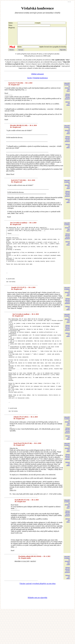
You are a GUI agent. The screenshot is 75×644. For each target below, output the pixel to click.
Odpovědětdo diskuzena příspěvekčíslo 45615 (67, 91)
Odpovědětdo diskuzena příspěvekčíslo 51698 (67, 594)
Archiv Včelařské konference (38, 81)
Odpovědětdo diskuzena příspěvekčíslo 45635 (67, 481)
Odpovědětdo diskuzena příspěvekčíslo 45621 (67, 306)
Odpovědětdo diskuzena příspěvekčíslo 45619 (67, 230)
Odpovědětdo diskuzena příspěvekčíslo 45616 (67, 133)
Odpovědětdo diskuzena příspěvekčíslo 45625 (67, 333)
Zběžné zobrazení (37, 77)
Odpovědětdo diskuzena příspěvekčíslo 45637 (67, 537)
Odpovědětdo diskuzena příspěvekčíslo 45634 (67, 454)
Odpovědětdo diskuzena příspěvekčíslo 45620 (67, 188)
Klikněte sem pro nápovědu (37, 631)
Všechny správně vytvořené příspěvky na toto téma (38, 617)
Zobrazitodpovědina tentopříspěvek (67, 100)
